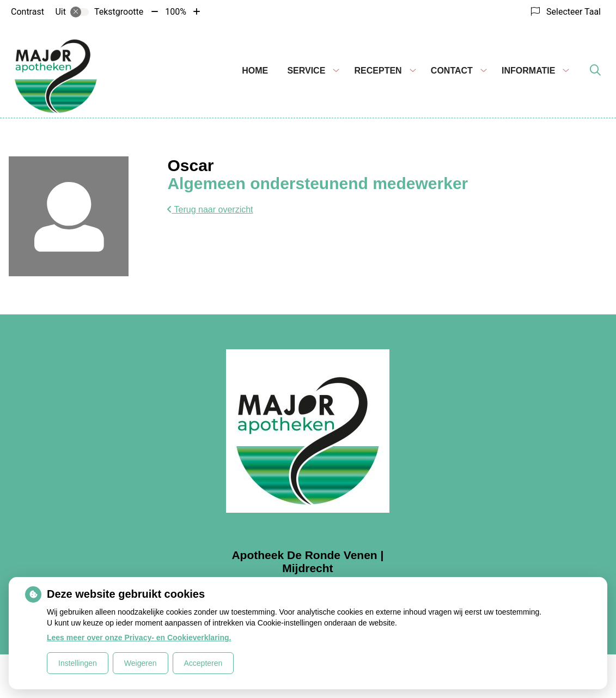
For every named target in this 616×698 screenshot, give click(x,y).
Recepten (378, 71)
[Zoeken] (595, 71)
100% (176, 12)
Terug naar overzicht (210, 210)
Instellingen (78, 663)
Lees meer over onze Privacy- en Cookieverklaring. (139, 638)
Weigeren (141, 663)
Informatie (528, 71)
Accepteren (203, 663)
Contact (452, 71)
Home (255, 71)
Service (306, 71)
